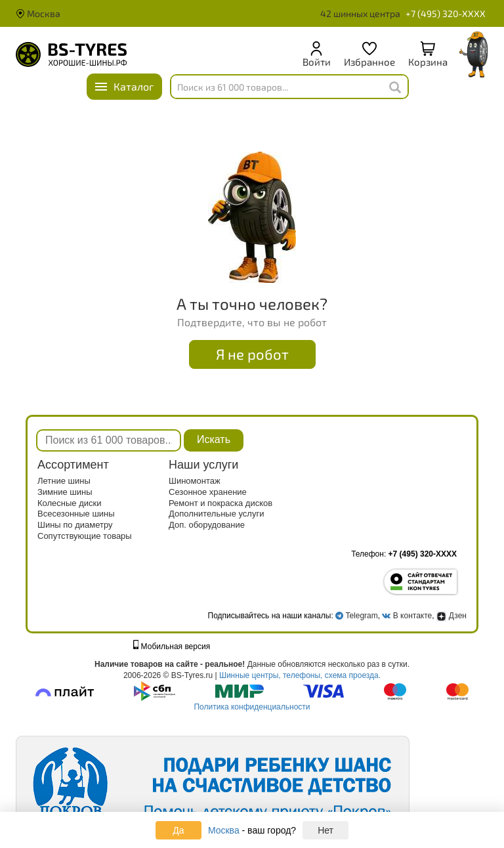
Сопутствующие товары (85, 536)
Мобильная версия (172, 647)
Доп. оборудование (207, 525)
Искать (214, 439)
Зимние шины (65, 492)
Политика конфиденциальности (252, 707)
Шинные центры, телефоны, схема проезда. (300, 675)
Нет (325, 830)
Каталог (134, 86)
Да (178, 830)
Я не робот (252, 354)
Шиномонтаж (195, 481)
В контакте (412, 616)
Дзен (451, 616)
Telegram (361, 616)
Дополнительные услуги (216, 514)
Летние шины (64, 481)
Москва (38, 13)
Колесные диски (70, 503)
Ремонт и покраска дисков (220, 503)
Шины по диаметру (75, 525)
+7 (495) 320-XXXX (446, 13)
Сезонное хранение (208, 492)
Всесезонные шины (76, 514)
